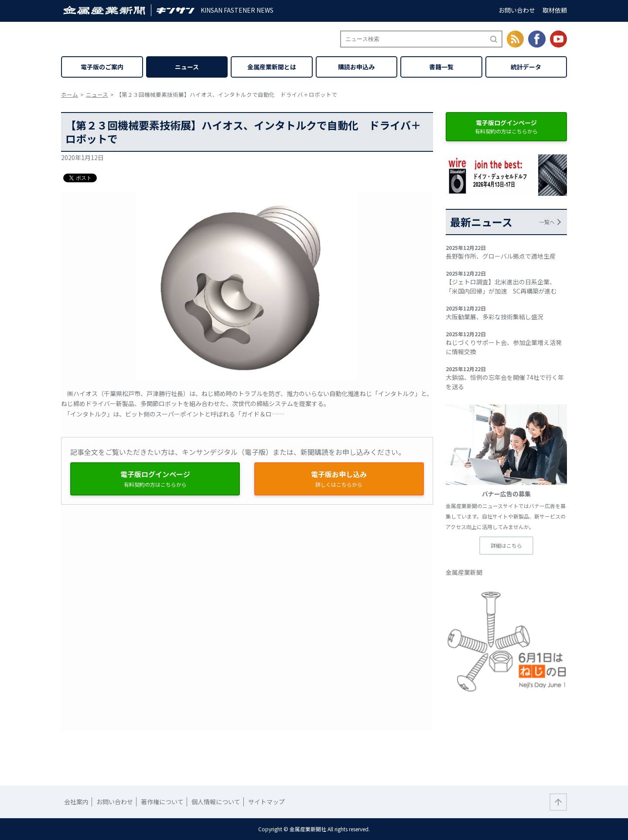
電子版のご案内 (102, 67)
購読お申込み (356, 67)
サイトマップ (266, 802)
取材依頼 (555, 10)
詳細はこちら (506, 545)
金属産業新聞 (464, 572)
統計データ (526, 67)
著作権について (162, 802)
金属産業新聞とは (272, 67)
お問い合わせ (517, 10)
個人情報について (216, 802)
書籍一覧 (441, 67)
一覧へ (547, 222)
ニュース (187, 67)
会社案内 (76, 802)
